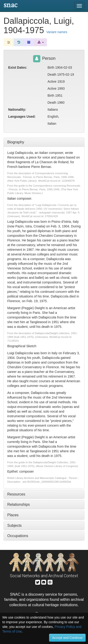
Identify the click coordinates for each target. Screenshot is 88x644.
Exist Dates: (18, 67)
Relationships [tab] (19, 504)
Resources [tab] (16, 494)
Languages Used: (22, 117)
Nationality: (17, 110)
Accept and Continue (67, 638)
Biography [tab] (16, 142)
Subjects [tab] (14, 525)
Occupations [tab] (18, 536)
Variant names (57, 32)
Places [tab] (13, 515)
